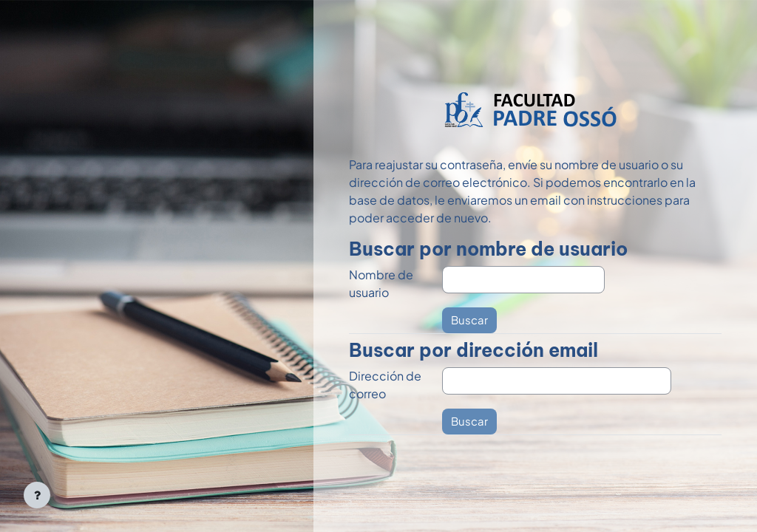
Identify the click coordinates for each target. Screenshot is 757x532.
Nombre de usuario (381, 283)
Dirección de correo (385, 385)
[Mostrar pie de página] (37, 495)
